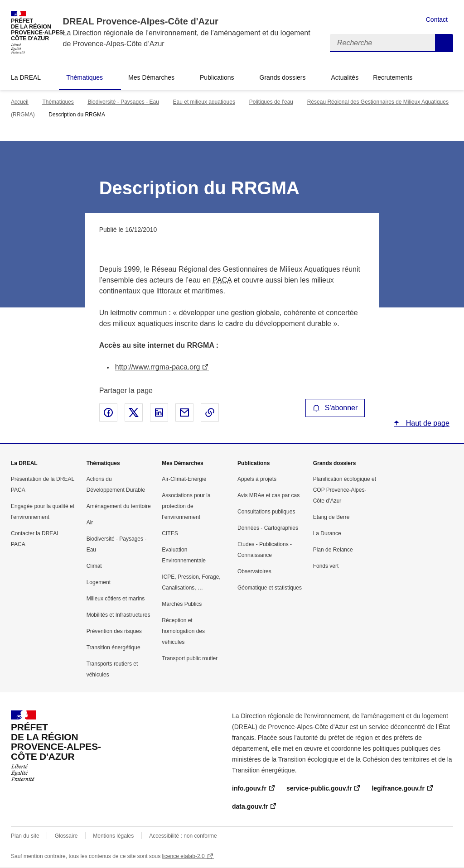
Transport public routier (190, 658)
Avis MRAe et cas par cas (268, 495)
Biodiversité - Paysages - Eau (123, 102)
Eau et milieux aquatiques (204, 102)
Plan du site (25, 836)
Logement (99, 582)
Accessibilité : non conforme (183, 836)
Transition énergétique (114, 647)
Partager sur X (134, 412)
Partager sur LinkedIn (159, 412)
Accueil (20, 102)
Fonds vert (326, 566)
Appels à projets (257, 479)
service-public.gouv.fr (319, 788)
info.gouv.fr (249, 788)
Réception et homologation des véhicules (183, 631)
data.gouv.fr (250, 806)
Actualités (345, 77)
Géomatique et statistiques (270, 588)
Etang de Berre (331, 517)
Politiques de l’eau (271, 102)
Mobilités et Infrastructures (118, 615)
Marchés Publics (182, 604)
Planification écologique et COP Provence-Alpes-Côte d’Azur (345, 490)
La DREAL (26, 77)
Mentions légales (113, 836)
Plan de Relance (333, 550)
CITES (170, 533)
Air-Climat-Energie (184, 479)
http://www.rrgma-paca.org (158, 367)
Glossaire (66, 836)
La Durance (327, 533)
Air (90, 523)
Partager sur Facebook (108, 412)
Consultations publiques (266, 512)
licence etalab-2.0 (184, 856)
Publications (217, 77)
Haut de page (427, 423)
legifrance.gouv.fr (398, 788)
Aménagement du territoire (119, 506)
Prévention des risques (114, 631)
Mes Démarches (151, 77)
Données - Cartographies (268, 528)
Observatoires (254, 571)
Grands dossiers (283, 77)
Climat (94, 566)
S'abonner (335, 408)
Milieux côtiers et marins (116, 599)
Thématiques (85, 77)
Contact (437, 19)
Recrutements (393, 77)
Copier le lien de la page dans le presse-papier (210, 412)
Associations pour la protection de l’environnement (186, 506)
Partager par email (184, 412)
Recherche (444, 43)
